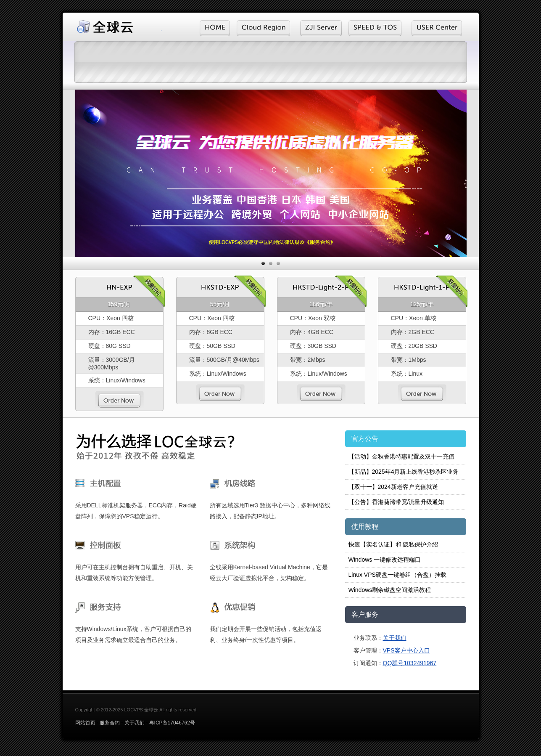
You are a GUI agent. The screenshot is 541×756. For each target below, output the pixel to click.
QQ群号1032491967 (410, 663)
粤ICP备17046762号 (172, 723)
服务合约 (110, 723)
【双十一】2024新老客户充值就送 (393, 487)
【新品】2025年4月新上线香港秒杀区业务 (404, 472)
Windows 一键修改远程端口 (385, 560)
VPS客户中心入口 (406, 650)
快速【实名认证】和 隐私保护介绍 (393, 544)
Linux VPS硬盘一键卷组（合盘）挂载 (397, 575)
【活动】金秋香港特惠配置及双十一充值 (401, 456)
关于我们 (395, 638)
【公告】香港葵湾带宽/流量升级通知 (396, 502)
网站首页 (85, 723)
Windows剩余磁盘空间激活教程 (390, 590)
